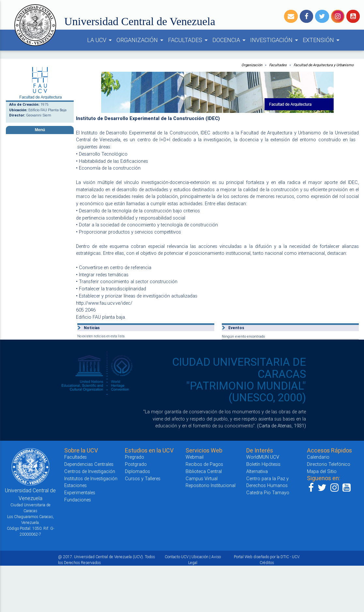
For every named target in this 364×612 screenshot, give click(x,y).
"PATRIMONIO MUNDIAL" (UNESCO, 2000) (246, 392)
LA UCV (100, 40)
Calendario (318, 457)
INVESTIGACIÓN (275, 40)
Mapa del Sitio (322, 471)
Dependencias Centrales (89, 464)
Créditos (267, 563)
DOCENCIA (230, 40)
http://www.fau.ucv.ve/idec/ (104, 303)
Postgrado (136, 464)
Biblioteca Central (204, 471)
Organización (252, 65)
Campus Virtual (202, 478)
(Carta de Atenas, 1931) (281, 426)
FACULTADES (189, 40)
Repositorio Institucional (211, 485)
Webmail (195, 457)
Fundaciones (78, 500)
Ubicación (200, 557)
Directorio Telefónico (329, 464)
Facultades (278, 65)
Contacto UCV (177, 557)
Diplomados (137, 471)
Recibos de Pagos (204, 464)
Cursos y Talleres (143, 478)
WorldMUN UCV (263, 457)
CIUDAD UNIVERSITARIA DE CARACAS (239, 368)
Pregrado (135, 457)
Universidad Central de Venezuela (140, 21)
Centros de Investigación (90, 471)
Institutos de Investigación (91, 478)
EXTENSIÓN (322, 40)
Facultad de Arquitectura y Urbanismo (324, 65)
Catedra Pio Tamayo (268, 492)
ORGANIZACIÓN (141, 40)
